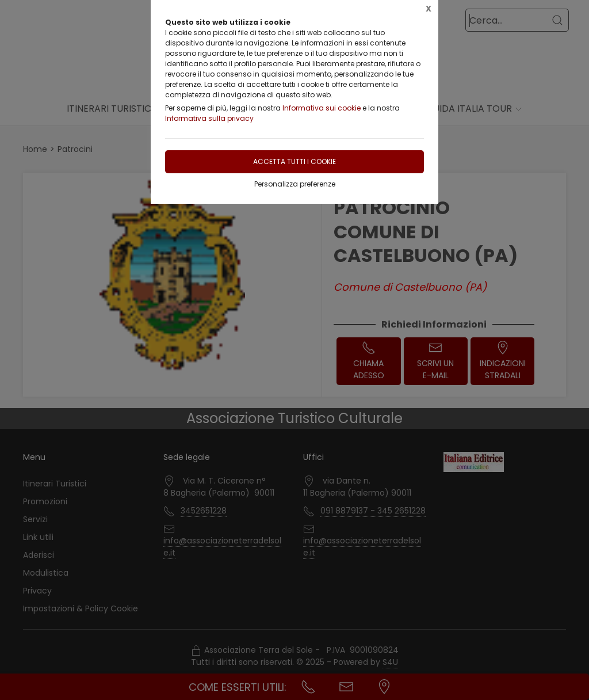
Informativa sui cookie (322, 108)
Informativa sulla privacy (209, 118)
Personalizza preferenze (295, 184)
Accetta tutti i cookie (294, 161)
